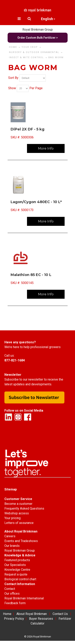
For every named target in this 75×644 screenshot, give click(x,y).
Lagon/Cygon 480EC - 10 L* (36, 202)
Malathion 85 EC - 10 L (31, 275)
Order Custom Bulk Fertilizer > (38, 38)
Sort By (13, 78)
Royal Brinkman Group (38, 30)
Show (12, 88)
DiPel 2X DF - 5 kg (27, 129)
